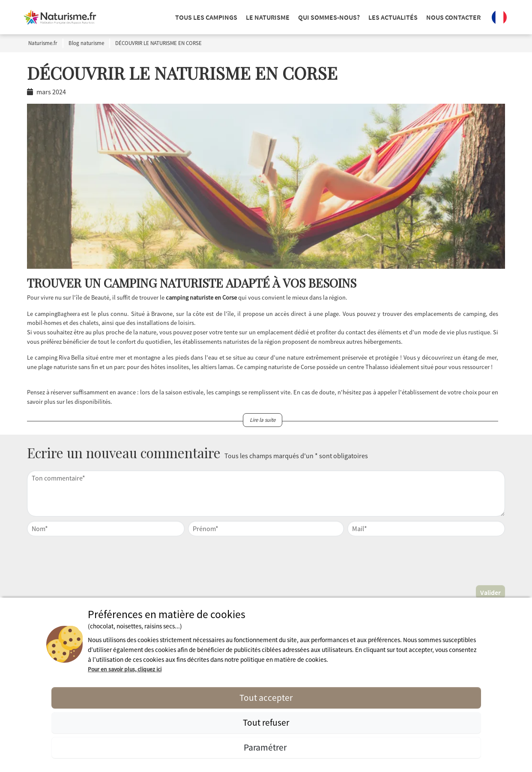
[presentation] (266, 560)
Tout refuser (266, 722)
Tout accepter (266, 698)
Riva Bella (71, 357)
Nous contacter (453, 17)
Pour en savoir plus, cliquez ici (125, 669)
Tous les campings (206, 17)
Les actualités (393, 17)
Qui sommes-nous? (329, 17)
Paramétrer (266, 747)
